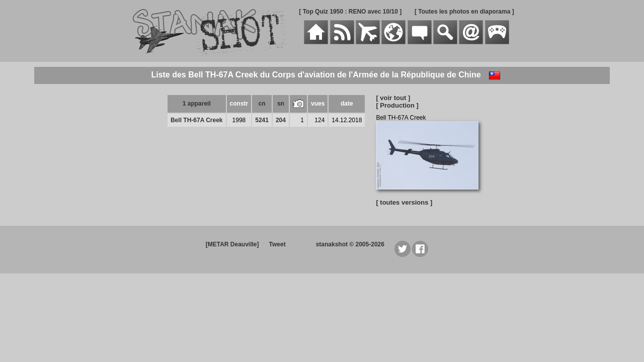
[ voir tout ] (393, 98)
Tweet (277, 244)
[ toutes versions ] (404, 202)
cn (262, 104)
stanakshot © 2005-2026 (350, 244)
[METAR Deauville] (232, 244)
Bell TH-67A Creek (197, 120)
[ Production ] (397, 105)
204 (281, 120)
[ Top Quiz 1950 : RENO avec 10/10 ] (350, 12)
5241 (262, 120)
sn (281, 104)
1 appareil (197, 104)
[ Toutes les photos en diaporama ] (464, 12)
